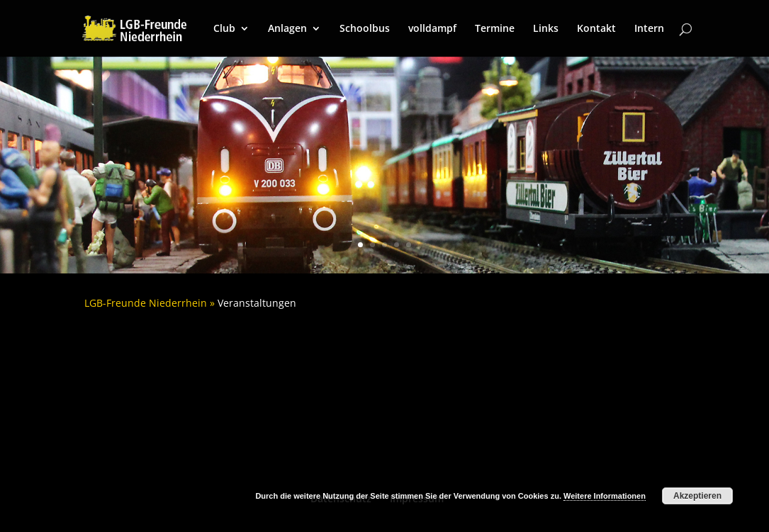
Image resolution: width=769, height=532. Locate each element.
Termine (495, 29)
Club (224, 29)
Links (546, 29)
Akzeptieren (697, 496)
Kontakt (596, 29)
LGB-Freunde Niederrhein (146, 303)
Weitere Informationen (605, 496)
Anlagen (287, 29)
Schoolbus (365, 29)
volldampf (432, 29)
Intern (649, 29)
